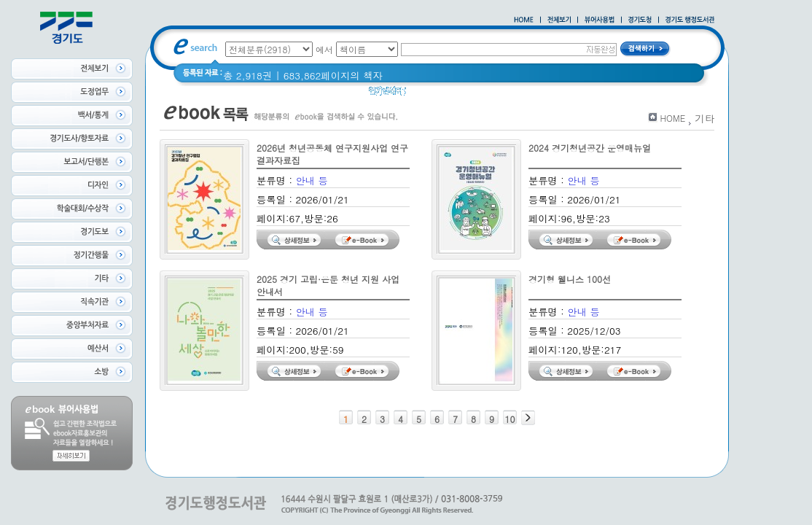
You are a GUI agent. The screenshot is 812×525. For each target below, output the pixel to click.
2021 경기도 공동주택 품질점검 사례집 (501, 94)
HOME (672, 118)
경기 (608, 94)
